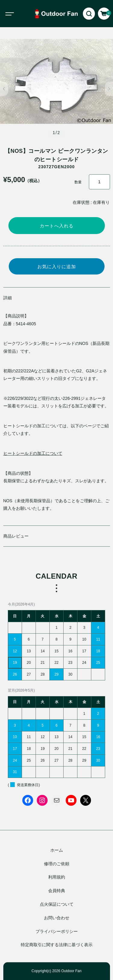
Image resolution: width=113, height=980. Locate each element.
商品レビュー (16, 536)
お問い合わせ (57, 918)
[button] (4, 89)
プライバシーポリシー (57, 931)
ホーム (57, 850)
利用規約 (57, 877)
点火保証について (57, 904)
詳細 (8, 298)
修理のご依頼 (57, 864)
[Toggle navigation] (15, 14)
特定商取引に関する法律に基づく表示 (57, 945)
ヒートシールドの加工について (33, 453)
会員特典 (57, 891)
